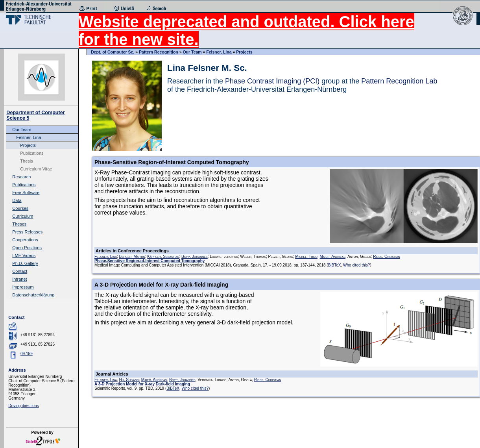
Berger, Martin (132, 256)
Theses (19, 224)
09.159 (27, 354)
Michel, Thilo (306, 256)
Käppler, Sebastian (163, 256)
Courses (20, 208)
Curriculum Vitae (36, 169)
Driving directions (23, 406)
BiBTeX (335, 265)
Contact (20, 271)
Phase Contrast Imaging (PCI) (272, 81)
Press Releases (27, 232)
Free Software (26, 193)
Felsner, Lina (29, 137)
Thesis (26, 161)
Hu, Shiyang (129, 380)
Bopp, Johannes (195, 256)
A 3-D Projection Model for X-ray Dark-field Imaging (142, 384)
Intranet (19, 279)
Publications (32, 153)
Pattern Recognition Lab (399, 81)
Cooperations (25, 240)
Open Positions (27, 248)
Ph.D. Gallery (25, 263)
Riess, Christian (387, 256)
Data (17, 200)
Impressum (23, 287)
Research (21, 177)
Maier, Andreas (333, 256)
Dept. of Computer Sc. (113, 52)
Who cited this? (356, 265)
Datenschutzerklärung (33, 295)
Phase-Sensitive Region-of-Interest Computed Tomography (150, 261)
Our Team (22, 130)
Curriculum (23, 216)
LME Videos (24, 255)
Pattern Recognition (159, 52)
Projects (28, 145)
